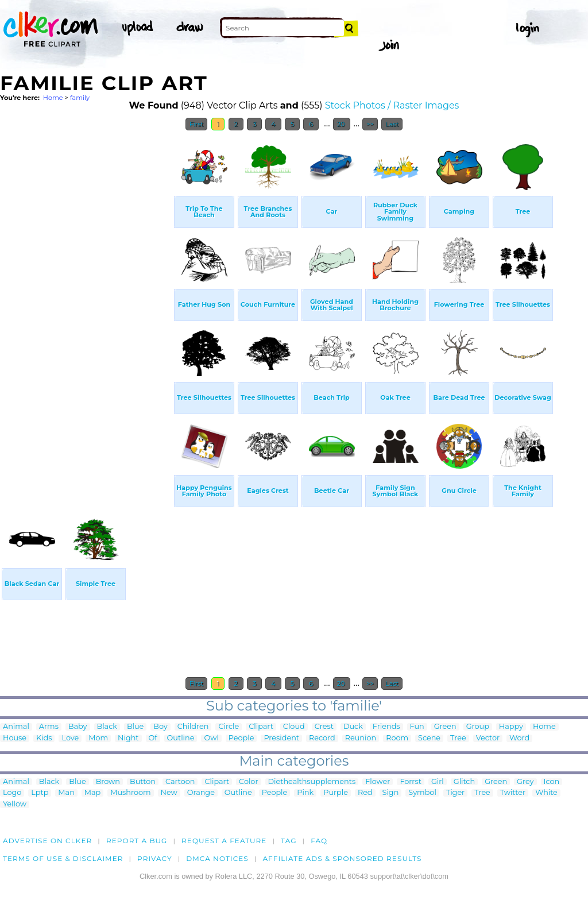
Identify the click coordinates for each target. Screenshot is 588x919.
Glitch (464, 782)
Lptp (40, 793)
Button (143, 782)
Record (322, 738)
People (241, 738)
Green (445, 727)
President (281, 738)
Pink (305, 793)
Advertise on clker (47, 841)
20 (342, 124)
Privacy (155, 858)
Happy (511, 727)
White (546, 793)
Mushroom (130, 793)
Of (153, 738)
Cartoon (180, 782)
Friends (386, 727)
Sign (391, 793)
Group (478, 727)
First (197, 124)
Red (365, 793)
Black (107, 727)
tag (289, 841)
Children (193, 727)
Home (53, 98)
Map (92, 793)
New (169, 793)
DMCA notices (217, 858)
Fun (417, 727)
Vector (488, 738)
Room (397, 738)
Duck (353, 727)
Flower (378, 782)
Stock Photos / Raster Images (392, 105)
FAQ (319, 841)
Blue (135, 727)
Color (248, 782)
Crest (324, 727)
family (80, 98)
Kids (44, 738)
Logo (12, 793)
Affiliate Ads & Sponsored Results (342, 858)
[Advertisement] (86, 309)
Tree (458, 738)
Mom (98, 738)
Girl (438, 782)
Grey (525, 782)
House (15, 738)
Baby (78, 727)
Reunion (361, 738)
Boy (160, 727)
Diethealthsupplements (312, 782)
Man (66, 793)
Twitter (513, 793)
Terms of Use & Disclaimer (63, 858)
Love (70, 738)
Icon (552, 782)
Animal (16, 727)
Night (128, 738)
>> (370, 124)
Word (519, 738)
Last (392, 124)
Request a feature (224, 841)
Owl (211, 738)
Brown (108, 782)
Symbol (422, 793)
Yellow (15, 804)
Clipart (261, 727)
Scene (429, 738)
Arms (49, 727)
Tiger (455, 793)
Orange (201, 793)
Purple (336, 793)
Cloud (294, 727)
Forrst (410, 782)
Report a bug (137, 841)
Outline (181, 738)
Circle (229, 727)
